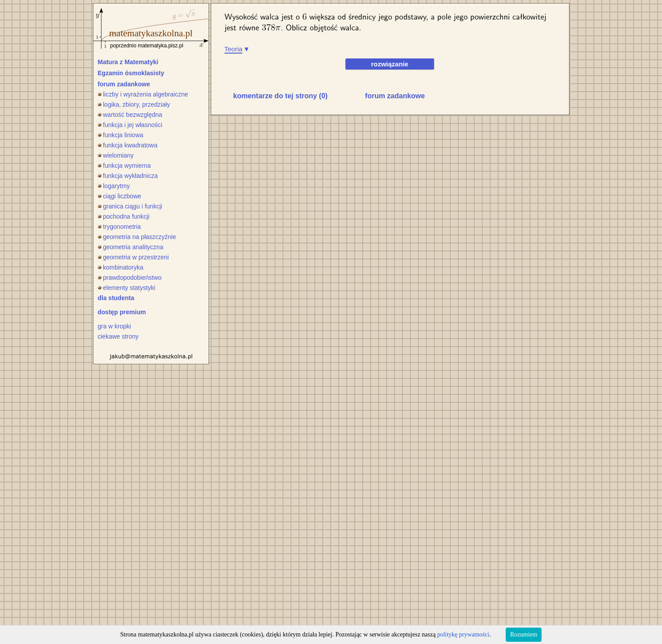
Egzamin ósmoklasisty (131, 73)
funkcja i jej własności (130, 125)
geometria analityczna (131, 247)
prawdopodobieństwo (130, 278)
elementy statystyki (127, 288)
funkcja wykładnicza (128, 176)
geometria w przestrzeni (134, 257)
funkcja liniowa (121, 135)
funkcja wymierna (124, 166)
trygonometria (120, 227)
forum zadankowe (124, 84)
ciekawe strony (118, 336)
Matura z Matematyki (128, 62)
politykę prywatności (463, 634)
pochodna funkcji (124, 216)
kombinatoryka (121, 267)
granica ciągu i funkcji (130, 206)
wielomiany (116, 155)
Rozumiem (524, 634)
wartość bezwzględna (130, 115)
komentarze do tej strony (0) (281, 96)
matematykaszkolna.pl (151, 33)
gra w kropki (114, 326)
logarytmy (114, 186)
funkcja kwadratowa (128, 145)
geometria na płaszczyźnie (137, 237)
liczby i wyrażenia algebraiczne (143, 94)
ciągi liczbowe (120, 196)
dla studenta (116, 298)
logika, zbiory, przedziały (134, 104)
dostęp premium (122, 312)
